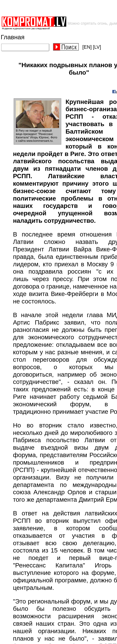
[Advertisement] (57, 8)
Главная (13, 37)
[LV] (97, 47)
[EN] (87, 47)
